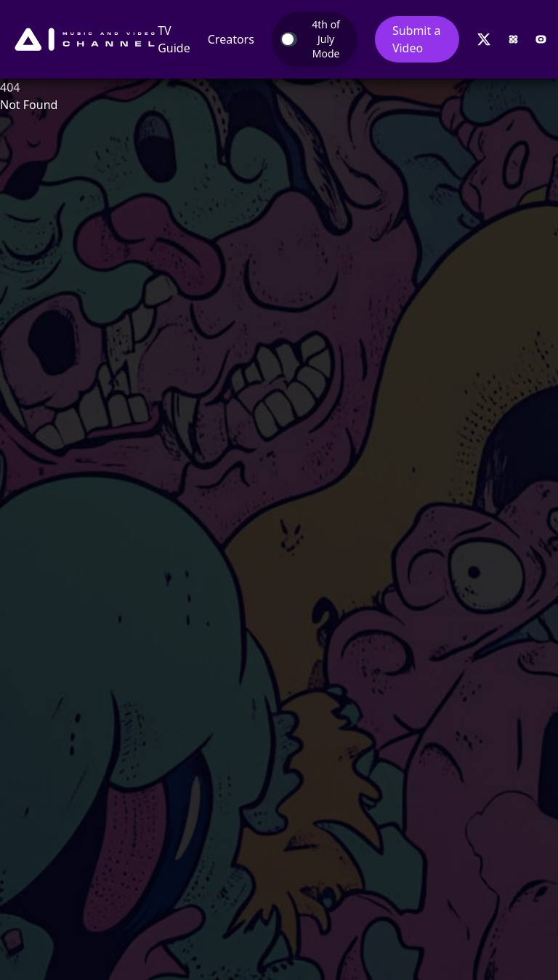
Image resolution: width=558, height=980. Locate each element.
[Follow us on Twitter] (484, 39)
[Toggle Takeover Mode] (315, 39)
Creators (231, 39)
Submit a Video (417, 39)
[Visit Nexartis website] (513, 39)
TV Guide (174, 39)
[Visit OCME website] (541, 39)
